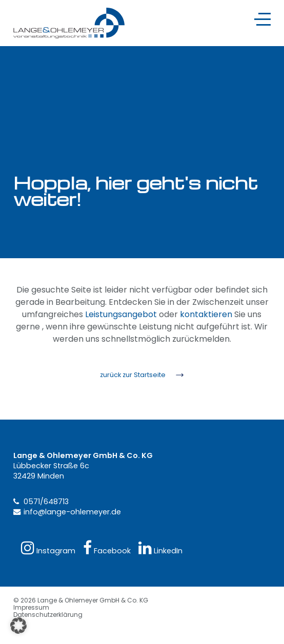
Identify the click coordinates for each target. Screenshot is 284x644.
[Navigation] (262, 19)
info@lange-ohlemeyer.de (72, 512)
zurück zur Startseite (133, 375)
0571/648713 (46, 502)
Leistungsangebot (121, 314)
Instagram (48, 548)
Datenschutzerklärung (48, 615)
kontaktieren (206, 314)
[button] (18, 626)
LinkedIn (160, 548)
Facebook (107, 548)
